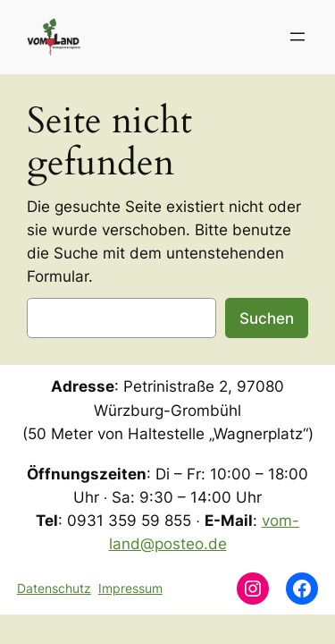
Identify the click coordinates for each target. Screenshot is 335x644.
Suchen (267, 318)
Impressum (130, 588)
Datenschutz (54, 588)
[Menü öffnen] (297, 37)
